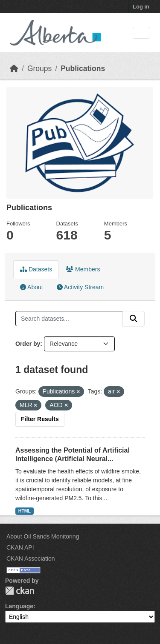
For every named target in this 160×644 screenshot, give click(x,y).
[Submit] (134, 319)
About (32, 287)
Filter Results (40, 419)
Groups (39, 68)
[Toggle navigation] (141, 33)
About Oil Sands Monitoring (43, 536)
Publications (83, 68)
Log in (141, 7)
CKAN (20, 591)
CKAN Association (31, 559)
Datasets (36, 269)
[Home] (14, 68)
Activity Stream (80, 287)
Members (83, 269)
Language (19, 606)
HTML (25, 511)
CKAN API (20, 547)
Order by (28, 344)
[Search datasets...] (69, 319)
